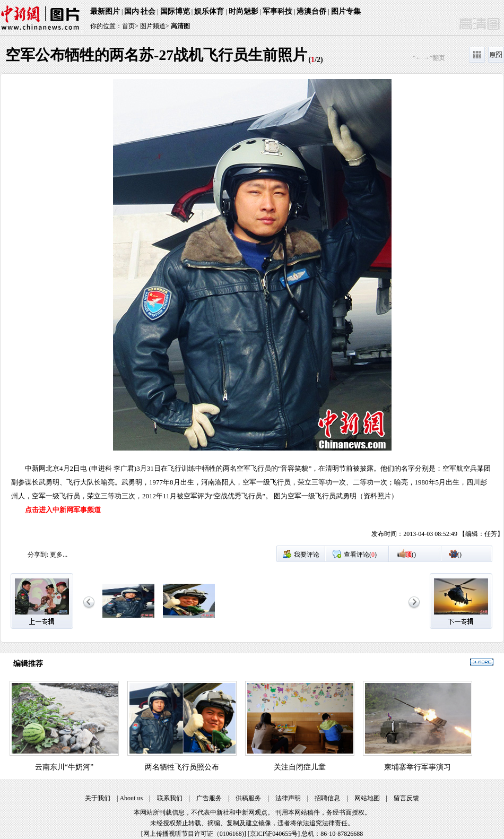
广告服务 (209, 798)
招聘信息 (327, 798)
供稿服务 (248, 798)
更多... (59, 555)
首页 (128, 26)
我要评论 (307, 555)
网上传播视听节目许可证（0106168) (194, 834)
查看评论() (360, 555)
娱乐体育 (209, 11)
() (411, 555)
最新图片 (105, 11)
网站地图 (367, 798)
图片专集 (346, 11)
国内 (132, 11)
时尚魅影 (244, 11)
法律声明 (288, 798)
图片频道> (155, 26)
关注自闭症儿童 (300, 767)
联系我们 (170, 798)
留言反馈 (406, 798)
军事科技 (277, 11)
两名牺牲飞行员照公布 (182, 767)
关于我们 (98, 798)
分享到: (38, 555)
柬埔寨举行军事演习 (418, 767)
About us (131, 798)
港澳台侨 (311, 11)
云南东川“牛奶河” (64, 767)
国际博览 (175, 11)
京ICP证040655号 (274, 834)
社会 (148, 11)
